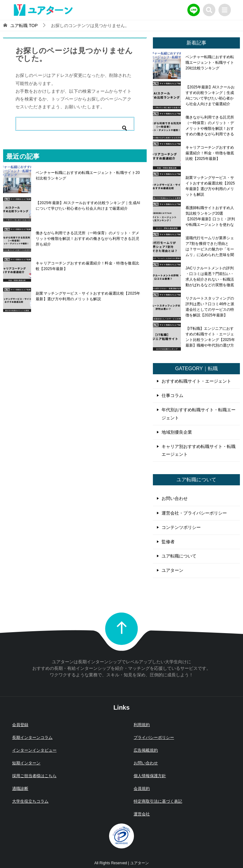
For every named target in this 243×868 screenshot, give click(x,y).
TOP (24, 26)
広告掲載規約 (146, 750)
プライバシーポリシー (154, 737)
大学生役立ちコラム (30, 801)
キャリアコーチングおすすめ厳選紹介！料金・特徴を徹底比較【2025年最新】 (87, 266)
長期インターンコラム (32, 737)
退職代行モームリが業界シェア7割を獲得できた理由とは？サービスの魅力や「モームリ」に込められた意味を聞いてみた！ (210, 246)
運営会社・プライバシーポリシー (194, 513)
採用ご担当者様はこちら (34, 776)
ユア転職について (179, 556)
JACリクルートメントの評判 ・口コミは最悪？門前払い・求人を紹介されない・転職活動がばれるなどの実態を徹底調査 (210, 277)
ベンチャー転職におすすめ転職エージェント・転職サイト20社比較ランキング (88, 175)
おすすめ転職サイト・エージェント (196, 381)
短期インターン (26, 763)
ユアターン (172, 570)
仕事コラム (172, 395)
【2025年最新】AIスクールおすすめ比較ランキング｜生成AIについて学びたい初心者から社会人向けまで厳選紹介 (88, 206)
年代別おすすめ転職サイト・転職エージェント (199, 414)
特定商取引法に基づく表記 (158, 801)
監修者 (168, 542)
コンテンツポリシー (181, 527)
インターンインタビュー (34, 750)
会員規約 (142, 789)
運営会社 (142, 814)
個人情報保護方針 (150, 776)
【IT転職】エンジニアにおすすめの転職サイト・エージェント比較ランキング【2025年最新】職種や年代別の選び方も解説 (210, 337)
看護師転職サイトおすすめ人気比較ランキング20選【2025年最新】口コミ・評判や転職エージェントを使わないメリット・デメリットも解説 (210, 216)
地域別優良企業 (177, 432)
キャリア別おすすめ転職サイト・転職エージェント (199, 450)
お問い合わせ (175, 498)
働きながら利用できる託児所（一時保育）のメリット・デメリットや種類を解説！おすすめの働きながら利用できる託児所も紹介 (87, 239)
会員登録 (20, 725)
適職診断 (20, 789)
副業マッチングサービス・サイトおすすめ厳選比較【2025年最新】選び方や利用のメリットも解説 (88, 296)
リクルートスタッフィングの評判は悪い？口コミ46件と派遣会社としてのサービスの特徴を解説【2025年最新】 (210, 307)
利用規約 (142, 725)
